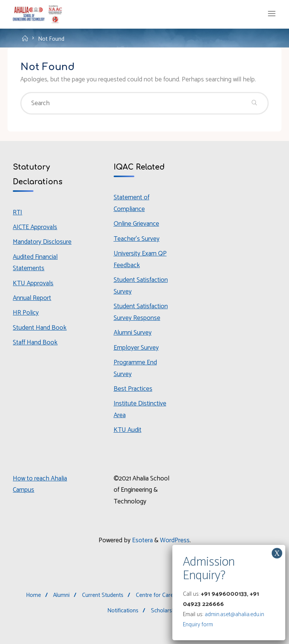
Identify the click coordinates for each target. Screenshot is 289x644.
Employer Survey (136, 348)
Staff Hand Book (35, 343)
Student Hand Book (40, 328)
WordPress (175, 540)
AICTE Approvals (35, 227)
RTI (17, 213)
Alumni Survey (133, 333)
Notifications (123, 611)
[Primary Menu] (272, 14)
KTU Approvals (33, 283)
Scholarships (166, 611)
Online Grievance (136, 224)
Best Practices (133, 389)
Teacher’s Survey (137, 239)
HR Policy (26, 313)
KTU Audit (128, 430)
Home (33, 595)
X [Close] (277, 553)
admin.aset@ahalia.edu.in (234, 614)
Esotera (142, 540)
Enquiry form (198, 625)
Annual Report (32, 298)
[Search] (254, 103)
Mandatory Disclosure (42, 242)
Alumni (61, 595)
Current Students (103, 595)
